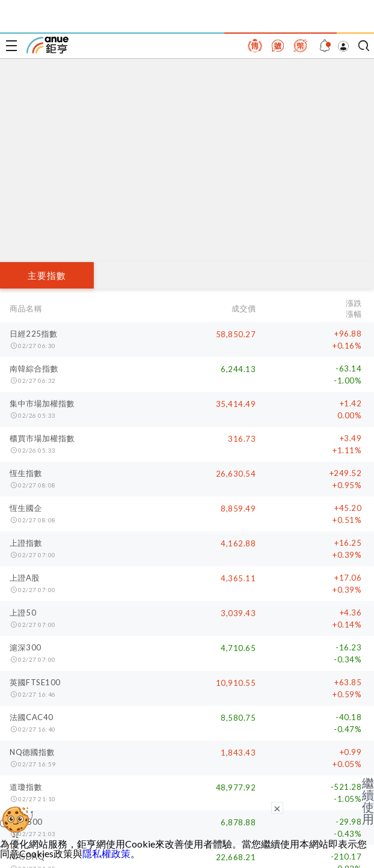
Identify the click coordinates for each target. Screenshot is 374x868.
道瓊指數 (26, 787)
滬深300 (26, 647)
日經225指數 (34, 334)
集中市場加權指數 (42, 403)
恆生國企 (26, 508)
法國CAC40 (32, 717)
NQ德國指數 (32, 752)
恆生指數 (26, 473)
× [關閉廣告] (277, 808)
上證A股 (25, 578)
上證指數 (26, 543)
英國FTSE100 (35, 682)
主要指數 (47, 275)
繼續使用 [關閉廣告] (368, 801)
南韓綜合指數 (34, 368)
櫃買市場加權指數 (42, 438)
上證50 (23, 613)
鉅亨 (48, 45)
